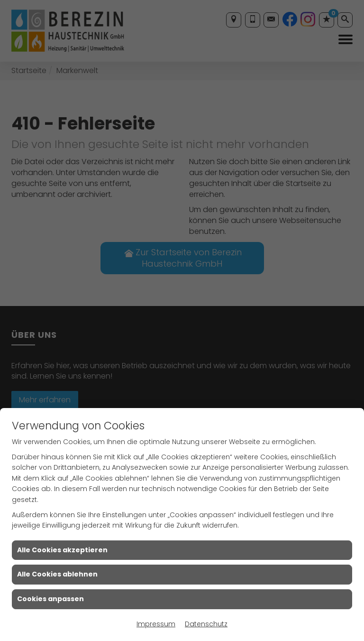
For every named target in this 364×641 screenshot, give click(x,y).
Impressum (156, 624)
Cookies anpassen (50, 599)
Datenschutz (206, 624)
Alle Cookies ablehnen (57, 574)
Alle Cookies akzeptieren (62, 550)
